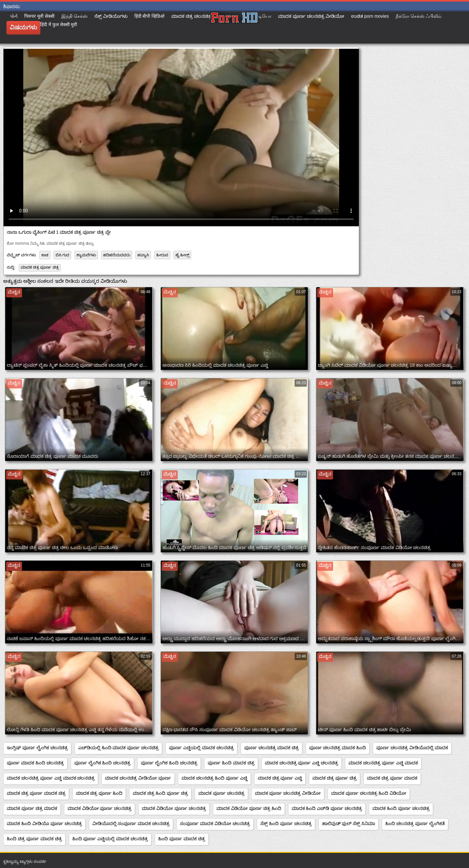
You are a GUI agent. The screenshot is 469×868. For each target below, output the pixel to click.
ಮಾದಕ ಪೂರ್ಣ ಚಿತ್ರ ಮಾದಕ (32, 808)
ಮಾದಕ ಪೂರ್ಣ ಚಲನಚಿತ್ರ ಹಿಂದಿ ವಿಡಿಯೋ (369, 793)
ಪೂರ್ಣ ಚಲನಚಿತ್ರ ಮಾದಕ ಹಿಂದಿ (338, 748)
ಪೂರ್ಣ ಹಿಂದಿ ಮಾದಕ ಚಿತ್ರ (231, 763)
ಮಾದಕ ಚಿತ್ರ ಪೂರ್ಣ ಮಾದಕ (392, 778)
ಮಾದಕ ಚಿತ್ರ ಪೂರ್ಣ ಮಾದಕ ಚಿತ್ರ (36, 793)
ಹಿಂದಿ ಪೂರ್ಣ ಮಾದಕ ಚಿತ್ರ (182, 839)
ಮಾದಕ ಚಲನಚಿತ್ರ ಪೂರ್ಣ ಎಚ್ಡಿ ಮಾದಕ (383, 763)
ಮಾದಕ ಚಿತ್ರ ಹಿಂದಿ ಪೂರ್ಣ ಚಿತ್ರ (160, 793)
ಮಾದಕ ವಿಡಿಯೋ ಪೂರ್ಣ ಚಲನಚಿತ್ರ (100, 808)
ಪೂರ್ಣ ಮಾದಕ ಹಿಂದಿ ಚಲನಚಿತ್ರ (35, 763)
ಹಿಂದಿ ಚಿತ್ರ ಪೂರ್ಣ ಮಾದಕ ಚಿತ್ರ (34, 839)
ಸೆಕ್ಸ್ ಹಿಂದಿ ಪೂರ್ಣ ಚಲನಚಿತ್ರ (286, 823)
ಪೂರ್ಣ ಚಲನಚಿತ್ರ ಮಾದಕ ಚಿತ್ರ (271, 748)
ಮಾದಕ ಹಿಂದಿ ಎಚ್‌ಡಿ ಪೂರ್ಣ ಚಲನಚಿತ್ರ (327, 808)
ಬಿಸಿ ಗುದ (62, 255)
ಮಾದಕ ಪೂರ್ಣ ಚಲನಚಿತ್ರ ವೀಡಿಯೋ (288, 793)
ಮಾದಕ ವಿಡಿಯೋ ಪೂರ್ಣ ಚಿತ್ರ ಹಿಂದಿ (249, 808)
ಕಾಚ (45, 255)
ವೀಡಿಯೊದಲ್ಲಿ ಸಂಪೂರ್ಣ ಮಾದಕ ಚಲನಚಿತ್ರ (131, 823)
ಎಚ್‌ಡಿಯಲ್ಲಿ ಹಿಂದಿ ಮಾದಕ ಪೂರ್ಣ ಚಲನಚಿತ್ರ (119, 748)
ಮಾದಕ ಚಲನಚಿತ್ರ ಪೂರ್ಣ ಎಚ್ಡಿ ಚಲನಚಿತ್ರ (302, 763)
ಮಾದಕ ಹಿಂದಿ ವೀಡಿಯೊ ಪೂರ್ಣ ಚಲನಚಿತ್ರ (44, 823)
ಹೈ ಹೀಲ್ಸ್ (182, 255)
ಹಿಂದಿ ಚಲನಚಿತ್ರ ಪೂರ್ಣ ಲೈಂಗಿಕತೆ (415, 823)
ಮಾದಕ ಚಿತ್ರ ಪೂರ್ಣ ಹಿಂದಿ (99, 793)
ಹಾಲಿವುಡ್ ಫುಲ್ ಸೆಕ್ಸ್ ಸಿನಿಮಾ (349, 823)
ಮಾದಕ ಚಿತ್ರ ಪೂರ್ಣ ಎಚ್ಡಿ (280, 778)
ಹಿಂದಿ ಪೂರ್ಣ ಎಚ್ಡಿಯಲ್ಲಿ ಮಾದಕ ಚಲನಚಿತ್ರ (110, 839)
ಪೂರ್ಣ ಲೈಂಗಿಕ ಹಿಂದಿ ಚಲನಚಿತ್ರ (103, 763)
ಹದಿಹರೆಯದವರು (117, 255)
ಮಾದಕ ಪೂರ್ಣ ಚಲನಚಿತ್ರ (221, 793)
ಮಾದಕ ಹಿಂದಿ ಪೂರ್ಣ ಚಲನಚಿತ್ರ (401, 808)
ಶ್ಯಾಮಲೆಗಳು (86, 255)
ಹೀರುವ (162, 255)
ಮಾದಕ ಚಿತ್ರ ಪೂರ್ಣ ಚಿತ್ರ (40, 267)
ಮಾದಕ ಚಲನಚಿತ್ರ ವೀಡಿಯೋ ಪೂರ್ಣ (138, 778)
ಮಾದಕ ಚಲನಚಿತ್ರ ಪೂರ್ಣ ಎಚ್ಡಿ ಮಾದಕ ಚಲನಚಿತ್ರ (51, 778)
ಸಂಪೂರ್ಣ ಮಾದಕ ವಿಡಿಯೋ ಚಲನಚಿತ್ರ (215, 823)
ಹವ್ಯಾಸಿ (143, 255)
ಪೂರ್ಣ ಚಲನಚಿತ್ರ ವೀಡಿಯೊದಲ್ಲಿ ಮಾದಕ (412, 748)
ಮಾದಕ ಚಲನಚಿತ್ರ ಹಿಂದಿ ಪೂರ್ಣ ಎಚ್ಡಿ (214, 778)
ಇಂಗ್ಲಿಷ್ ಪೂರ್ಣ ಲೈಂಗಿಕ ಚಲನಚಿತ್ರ (37, 748)
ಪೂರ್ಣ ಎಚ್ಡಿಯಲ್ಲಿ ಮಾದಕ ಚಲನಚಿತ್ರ (201, 748)
